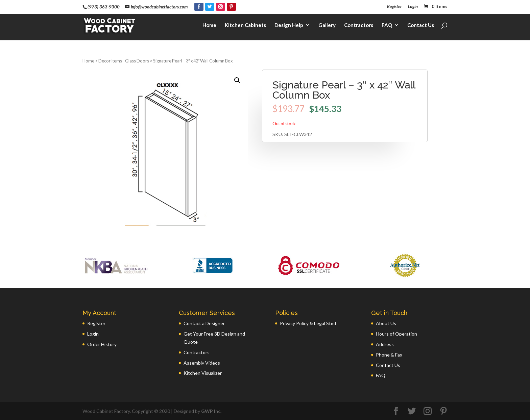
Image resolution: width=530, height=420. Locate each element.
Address (385, 344)
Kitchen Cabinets (245, 26)
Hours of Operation (396, 334)
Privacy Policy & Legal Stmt (308, 323)
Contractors (359, 26)
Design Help (289, 26)
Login (413, 7)
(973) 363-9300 (104, 7)
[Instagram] (221, 7)
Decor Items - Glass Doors (124, 61)
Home (209, 26)
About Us (386, 323)
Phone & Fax (389, 355)
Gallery (327, 26)
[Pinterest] (231, 7)
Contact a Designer (204, 323)
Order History (102, 344)
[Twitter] (210, 7)
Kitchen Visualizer (203, 373)
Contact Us (421, 26)
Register (394, 7)
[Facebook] (199, 7)
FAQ (387, 26)
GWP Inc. (211, 411)
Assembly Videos (202, 363)
